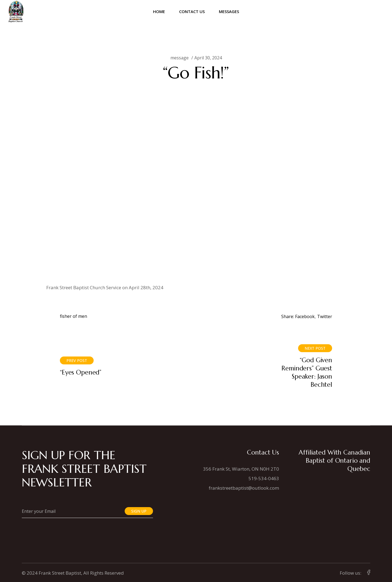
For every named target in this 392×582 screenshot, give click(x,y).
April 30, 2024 (208, 58)
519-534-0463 (264, 478)
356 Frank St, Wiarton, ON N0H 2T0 (241, 469)
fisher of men (73, 316)
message (180, 58)
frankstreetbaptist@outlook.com (244, 488)
